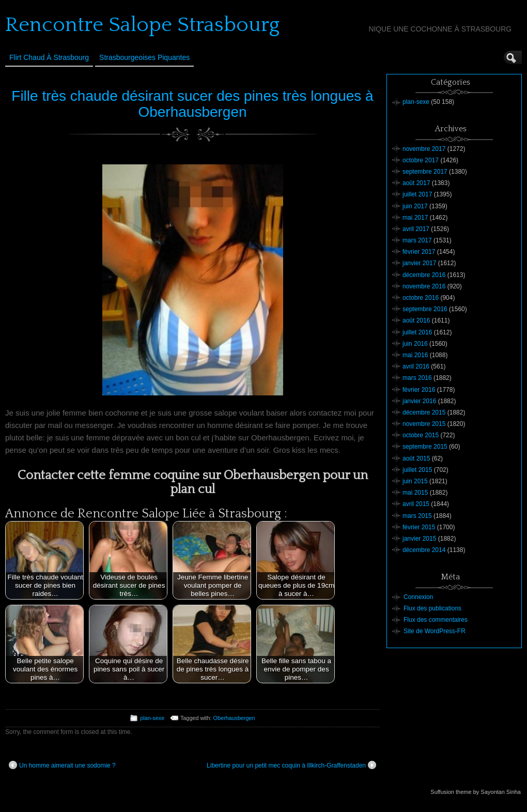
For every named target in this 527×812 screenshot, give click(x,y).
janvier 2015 (419, 539)
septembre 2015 (425, 447)
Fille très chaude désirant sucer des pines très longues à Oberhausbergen (192, 104)
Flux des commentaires (436, 620)
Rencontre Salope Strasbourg (142, 25)
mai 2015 (415, 493)
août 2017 (416, 183)
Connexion (418, 597)
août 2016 (416, 320)
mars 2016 (417, 378)
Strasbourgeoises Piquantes (144, 57)
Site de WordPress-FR (435, 631)
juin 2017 (415, 206)
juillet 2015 (417, 470)
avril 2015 (416, 504)
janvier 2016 (419, 401)
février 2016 (419, 390)
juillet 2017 (417, 194)
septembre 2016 (425, 309)
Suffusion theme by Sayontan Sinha (476, 792)
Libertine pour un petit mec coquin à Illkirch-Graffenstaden (291, 765)
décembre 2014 (424, 550)
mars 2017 (417, 240)
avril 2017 (416, 229)
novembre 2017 (424, 149)
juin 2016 (415, 344)
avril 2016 (416, 366)
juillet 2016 (417, 332)
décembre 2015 (424, 412)
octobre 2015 (421, 435)
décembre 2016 (424, 275)
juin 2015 (415, 481)
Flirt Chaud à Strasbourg (49, 57)
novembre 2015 (424, 424)
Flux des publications (432, 608)
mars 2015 (417, 516)
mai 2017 (415, 218)
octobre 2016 (421, 298)
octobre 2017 (421, 160)
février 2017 (419, 252)
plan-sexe (152, 718)
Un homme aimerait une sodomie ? (62, 765)
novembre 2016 (424, 286)
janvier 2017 (419, 263)
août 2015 (416, 458)
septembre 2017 (425, 172)
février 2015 (419, 527)
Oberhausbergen (234, 718)
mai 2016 (415, 355)
